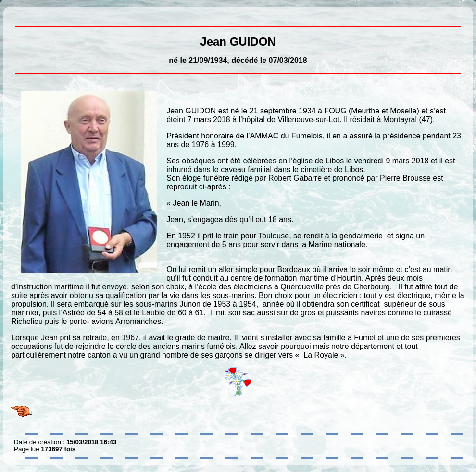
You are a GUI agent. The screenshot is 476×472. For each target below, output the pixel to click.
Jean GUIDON (16, 14)
